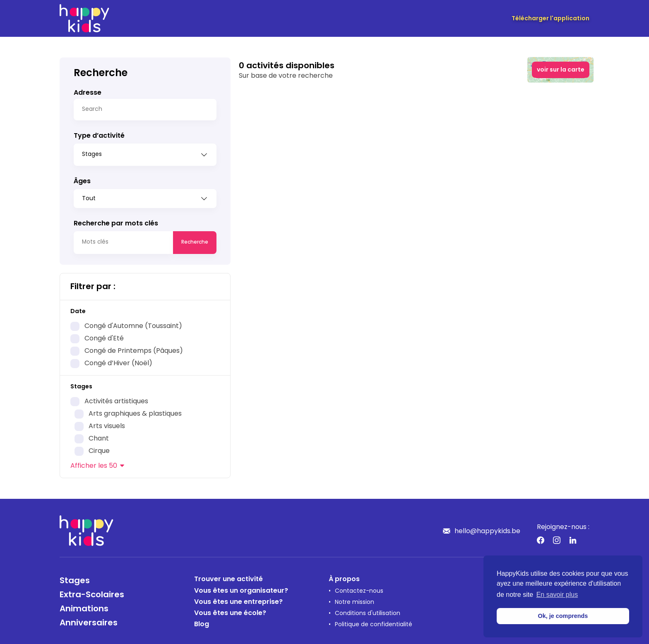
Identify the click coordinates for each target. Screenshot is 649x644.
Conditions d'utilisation (368, 611)
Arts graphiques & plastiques (135, 411)
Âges (82, 179)
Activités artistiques (116, 399)
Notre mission (355, 600)
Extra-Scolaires (92, 592)
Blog (202, 622)
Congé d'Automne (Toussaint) (133, 323)
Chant (99, 436)
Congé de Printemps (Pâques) (134, 348)
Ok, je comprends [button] (563, 616)
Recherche (195, 239)
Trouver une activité (228, 577)
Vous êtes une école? (230, 610)
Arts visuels (107, 424)
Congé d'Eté (104, 336)
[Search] (145, 110)
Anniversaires (89, 620)
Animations (84, 606)
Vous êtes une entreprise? (238, 599)
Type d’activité (99, 136)
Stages (75, 578)
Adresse (88, 93)
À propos (344, 577)
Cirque (99, 448)
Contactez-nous (359, 588)
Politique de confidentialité (374, 622)
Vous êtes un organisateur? (241, 588)
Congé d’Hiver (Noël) (118, 361)
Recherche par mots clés (116, 221)
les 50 (94, 463)
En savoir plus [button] (557, 595)
